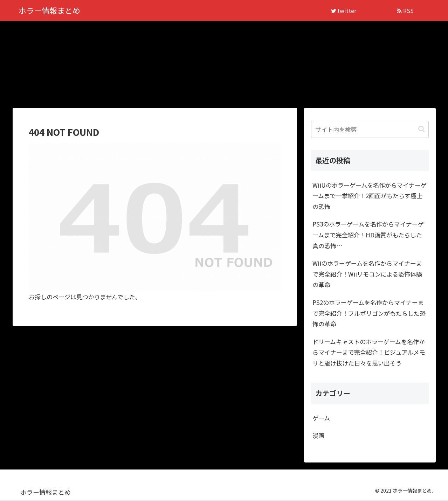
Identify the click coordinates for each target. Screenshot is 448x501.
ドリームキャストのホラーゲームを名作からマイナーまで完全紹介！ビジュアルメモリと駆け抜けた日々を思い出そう (369, 353)
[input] (370, 130)
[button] (422, 130)
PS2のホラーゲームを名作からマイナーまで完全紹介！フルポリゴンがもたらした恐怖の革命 (369, 313)
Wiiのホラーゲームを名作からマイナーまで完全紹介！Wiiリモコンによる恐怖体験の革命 (367, 274)
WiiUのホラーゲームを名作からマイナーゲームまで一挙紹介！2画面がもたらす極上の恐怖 (370, 196)
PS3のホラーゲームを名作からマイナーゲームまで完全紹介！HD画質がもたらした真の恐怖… (368, 235)
